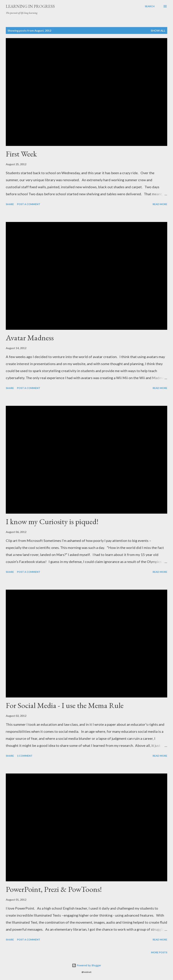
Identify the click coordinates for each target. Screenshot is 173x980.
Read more (160, 204)
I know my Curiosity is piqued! (52, 521)
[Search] (150, 6)
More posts (159, 952)
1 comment (25, 756)
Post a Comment (29, 204)
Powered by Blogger (86, 965)
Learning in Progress (30, 6)
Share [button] (10, 204)
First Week (21, 154)
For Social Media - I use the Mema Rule (65, 705)
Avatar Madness (30, 338)
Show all (158, 30)
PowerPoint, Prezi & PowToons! (54, 889)
